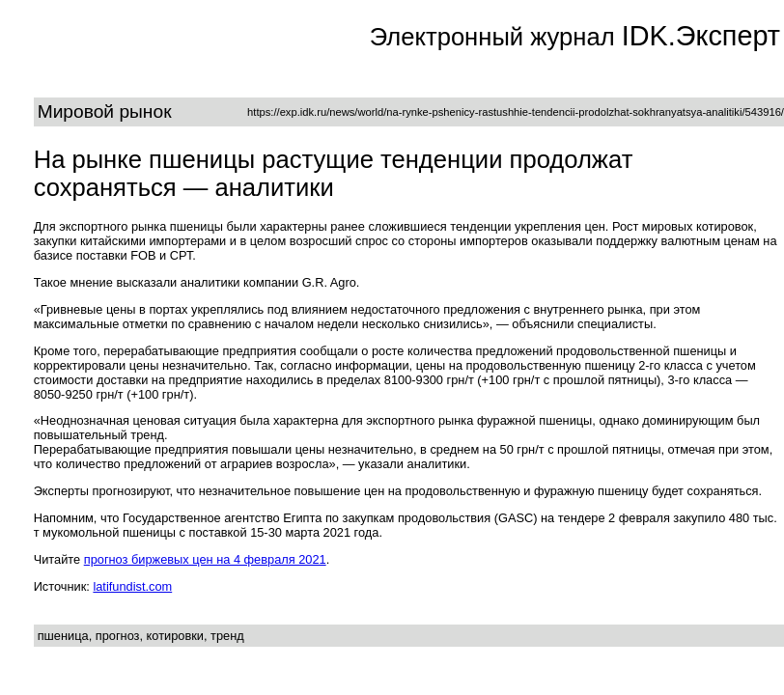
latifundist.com (132, 586)
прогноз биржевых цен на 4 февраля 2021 (205, 559)
